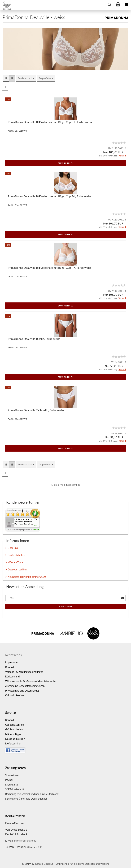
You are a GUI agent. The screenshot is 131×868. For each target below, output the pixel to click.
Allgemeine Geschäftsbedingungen (25, 686)
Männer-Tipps (13, 734)
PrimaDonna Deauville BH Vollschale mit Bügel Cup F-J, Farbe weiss (49, 196)
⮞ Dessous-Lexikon (16, 569)
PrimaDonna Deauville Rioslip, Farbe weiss (34, 339)
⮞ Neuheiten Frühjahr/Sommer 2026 (26, 577)
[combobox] (26, 78)
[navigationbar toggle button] (127, 4)
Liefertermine (13, 743)
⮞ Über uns (12, 548)
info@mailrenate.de (25, 841)
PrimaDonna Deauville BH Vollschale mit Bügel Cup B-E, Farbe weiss (50, 122)
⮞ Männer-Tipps (14, 562)
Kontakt (10, 667)
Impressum (11, 662)
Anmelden (65, 606)
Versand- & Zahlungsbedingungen (24, 672)
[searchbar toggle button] (109, 4)
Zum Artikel (65, 163)
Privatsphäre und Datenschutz (22, 691)
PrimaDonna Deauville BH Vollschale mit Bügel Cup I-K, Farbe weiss (50, 268)
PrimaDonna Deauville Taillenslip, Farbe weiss (36, 410)
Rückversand (12, 676)
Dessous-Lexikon (15, 739)
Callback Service (14, 695)
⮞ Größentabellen (15, 555)
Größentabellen (14, 729)
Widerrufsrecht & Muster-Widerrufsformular (30, 681)
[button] (6, 78)
